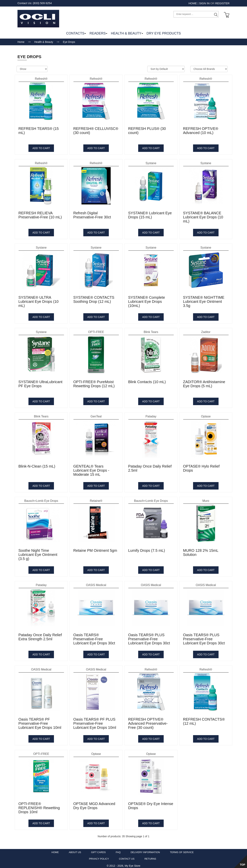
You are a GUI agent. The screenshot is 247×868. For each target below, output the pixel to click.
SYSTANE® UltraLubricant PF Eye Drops (40, 382)
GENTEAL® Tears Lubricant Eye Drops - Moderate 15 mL (91, 469)
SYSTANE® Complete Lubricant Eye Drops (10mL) (147, 300)
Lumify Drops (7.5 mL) (147, 549)
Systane (151, 162)
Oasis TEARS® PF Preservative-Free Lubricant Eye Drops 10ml (40, 722)
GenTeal (96, 415)
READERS (98, 32)
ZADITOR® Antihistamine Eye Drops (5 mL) (204, 382)
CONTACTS (75, 32)
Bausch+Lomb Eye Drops (41, 499)
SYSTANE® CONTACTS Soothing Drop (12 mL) (94, 298)
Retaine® (96, 499)
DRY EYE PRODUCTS (164, 32)
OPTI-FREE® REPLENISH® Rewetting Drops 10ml (39, 806)
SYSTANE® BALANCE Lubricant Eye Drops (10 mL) (203, 216)
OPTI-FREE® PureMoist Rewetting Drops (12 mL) (94, 382)
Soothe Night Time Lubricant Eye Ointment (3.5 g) (38, 553)
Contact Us (127, 857)
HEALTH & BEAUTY (126, 32)
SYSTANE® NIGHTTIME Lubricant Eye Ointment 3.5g (204, 300)
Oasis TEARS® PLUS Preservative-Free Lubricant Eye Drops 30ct (149, 637)
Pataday (151, 415)
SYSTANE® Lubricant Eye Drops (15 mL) (150, 214)
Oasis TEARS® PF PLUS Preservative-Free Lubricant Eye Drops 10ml (95, 722)
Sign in (204, 3)
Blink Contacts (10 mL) (147, 380)
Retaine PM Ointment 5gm (95, 549)
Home (193, 3)
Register (222, 3)
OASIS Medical (96, 584)
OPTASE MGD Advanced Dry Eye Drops (94, 804)
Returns (150, 857)
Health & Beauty (44, 40)
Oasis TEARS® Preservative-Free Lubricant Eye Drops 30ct (94, 637)
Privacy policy (99, 857)
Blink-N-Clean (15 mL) (37, 465)
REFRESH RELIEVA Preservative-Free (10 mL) (40, 214)
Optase (206, 415)
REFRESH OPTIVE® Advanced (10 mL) (201, 129)
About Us (75, 851)
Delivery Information (145, 851)
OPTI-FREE (96, 330)
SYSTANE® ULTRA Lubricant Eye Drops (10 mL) (39, 300)
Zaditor (206, 330)
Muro (206, 499)
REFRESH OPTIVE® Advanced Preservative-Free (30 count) (148, 722)
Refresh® (41, 77)
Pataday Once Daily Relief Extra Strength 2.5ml (40, 635)
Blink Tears (151, 330)
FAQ (118, 851)
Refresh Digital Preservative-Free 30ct (92, 214)
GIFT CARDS (98, 851)
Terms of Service (182, 851)
